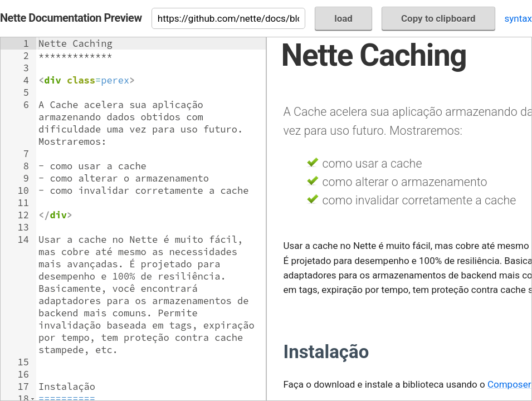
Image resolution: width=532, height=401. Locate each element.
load (343, 18)
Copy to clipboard (438, 18)
